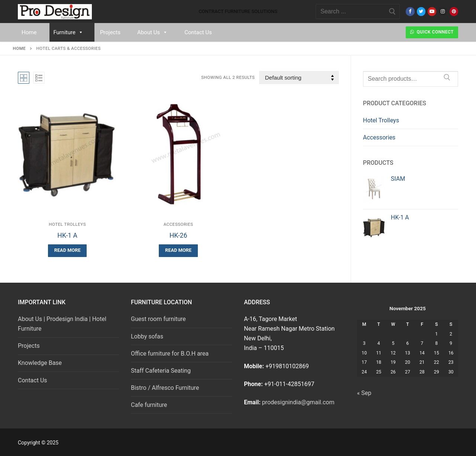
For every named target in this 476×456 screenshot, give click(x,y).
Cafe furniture (149, 405)
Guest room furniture (158, 319)
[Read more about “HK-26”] (178, 251)
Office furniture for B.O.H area (170, 354)
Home (29, 32)
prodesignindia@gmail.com (298, 402)
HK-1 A (67, 235)
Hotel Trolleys (67, 224)
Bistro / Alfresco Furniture (165, 388)
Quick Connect (432, 32)
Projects (110, 32)
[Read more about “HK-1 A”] (67, 251)
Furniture (68, 32)
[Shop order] (299, 78)
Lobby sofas (147, 336)
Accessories (178, 224)
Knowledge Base (40, 363)
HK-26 (178, 235)
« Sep (364, 393)
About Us (152, 32)
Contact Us (198, 32)
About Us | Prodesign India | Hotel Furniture (62, 324)
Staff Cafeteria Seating (161, 371)
